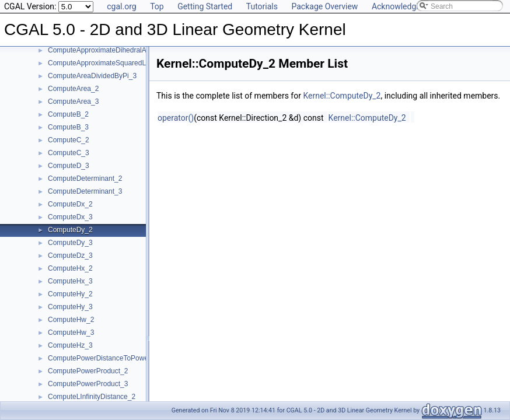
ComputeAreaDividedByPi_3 (92, 76)
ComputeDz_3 (70, 256)
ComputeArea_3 (73, 101)
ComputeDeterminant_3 (85, 191)
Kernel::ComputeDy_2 (342, 96)
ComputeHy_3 (70, 307)
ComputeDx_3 (70, 217)
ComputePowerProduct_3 (88, 384)
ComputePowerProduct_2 (88, 371)
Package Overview (324, 6)
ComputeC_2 (69, 140)
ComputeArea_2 (73, 89)
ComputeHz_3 (70, 345)
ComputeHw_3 (71, 332)
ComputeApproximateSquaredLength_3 (109, 63)
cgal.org (121, 6)
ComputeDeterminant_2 (85, 178)
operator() (176, 118)
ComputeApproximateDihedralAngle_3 (108, 50)
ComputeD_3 (69, 166)
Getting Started (205, 6)
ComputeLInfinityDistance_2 (92, 397)
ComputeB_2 (68, 114)
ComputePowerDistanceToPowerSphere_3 (114, 358)
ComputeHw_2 (71, 320)
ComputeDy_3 (70, 243)
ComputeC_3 (69, 153)
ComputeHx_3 (70, 281)
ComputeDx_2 (70, 204)
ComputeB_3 (68, 127)
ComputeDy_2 (70, 230)
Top (157, 6)
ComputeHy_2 (70, 294)
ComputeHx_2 (70, 268)
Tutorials (262, 6)
